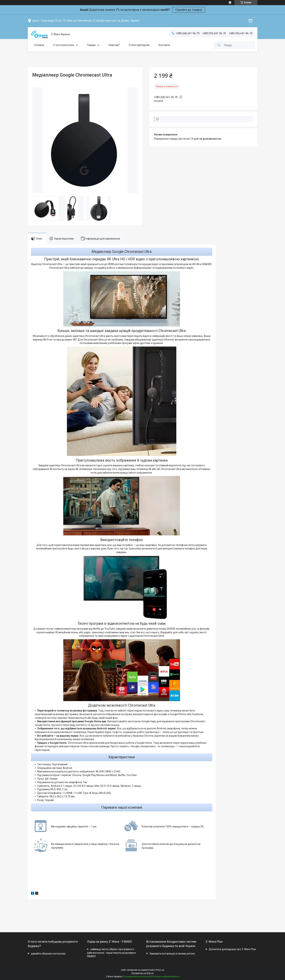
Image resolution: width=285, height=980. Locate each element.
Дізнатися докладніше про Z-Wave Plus (232, 949)
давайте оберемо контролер (48, 954)
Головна (39, 45)
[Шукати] (219, 45)
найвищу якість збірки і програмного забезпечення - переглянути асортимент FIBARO (112, 953)
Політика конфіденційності (166, 977)
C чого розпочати (64, 45)
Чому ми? (114, 45)
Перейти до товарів (189, 10)
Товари (91, 45)
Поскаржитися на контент (137, 977)
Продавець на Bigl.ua (142, 973)
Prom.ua (160, 970)
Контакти (164, 45)
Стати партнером (139, 45)
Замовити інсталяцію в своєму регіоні (172, 954)
